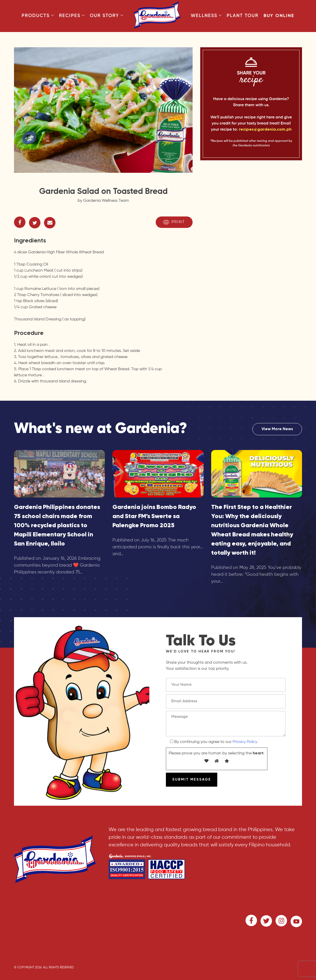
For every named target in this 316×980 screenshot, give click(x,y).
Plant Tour (243, 16)
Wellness (206, 16)
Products (38, 16)
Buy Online (279, 16)
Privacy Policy (245, 742)
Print (174, 222)
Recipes (72, 16)
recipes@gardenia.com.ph (265, 130)
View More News (277, 429)
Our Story (107, 16)
